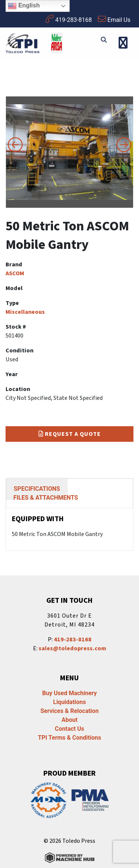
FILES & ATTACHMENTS (46, 498)
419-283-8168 (69, 19)
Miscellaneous (25, 312)
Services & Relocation (69, 711)
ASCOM (15, 273)
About (69, 720)
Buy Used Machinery (69, 693)
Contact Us (69, 729)
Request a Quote (70, 434)
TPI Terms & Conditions (69, 738)
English (24, 6)
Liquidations (69, 702)
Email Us (114, 19)
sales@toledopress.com (72, 648)
